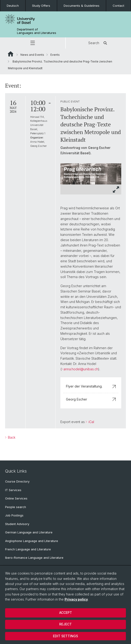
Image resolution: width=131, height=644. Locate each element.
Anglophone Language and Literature (32, 541)
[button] (33, 43)
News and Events (32, 55)
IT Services (13, 490)
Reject (65, 624)
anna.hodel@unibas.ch (81, 369)
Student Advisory (17, 524)
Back (11, 437)
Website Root (11, 54)
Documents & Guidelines (82, 6)
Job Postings (14, 515)
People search (16, 507)
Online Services (16, 498)
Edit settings (65, 636)
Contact (118, 6)
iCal (91, 422)
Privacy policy (76, 599)
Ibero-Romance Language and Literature (34, 558)
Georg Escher (91, 399)
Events (55, 55)
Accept (66, 613)
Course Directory (17, 481)
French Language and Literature (28, 549)
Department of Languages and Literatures (37, 31)
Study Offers (41, 6)
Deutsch (13, 6)
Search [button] (98, 43)
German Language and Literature (29, 532)
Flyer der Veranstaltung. (91, 386)
